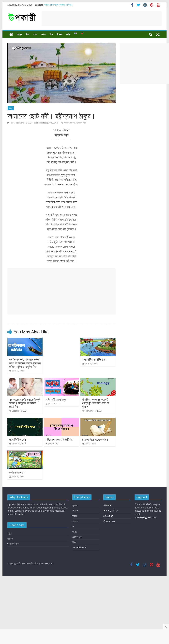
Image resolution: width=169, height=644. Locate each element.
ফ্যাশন (43, 34)
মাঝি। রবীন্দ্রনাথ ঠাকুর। (57, 400)
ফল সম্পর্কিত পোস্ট (79, 548)
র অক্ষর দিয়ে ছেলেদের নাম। (95, 440)
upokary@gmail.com (146, 517)
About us (108, 516)
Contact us (109, 521)
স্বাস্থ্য (19, 34)
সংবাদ (75, 532)
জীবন (27, 34)
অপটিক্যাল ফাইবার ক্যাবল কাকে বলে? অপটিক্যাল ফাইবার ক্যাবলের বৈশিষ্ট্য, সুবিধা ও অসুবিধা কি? (25, 363)
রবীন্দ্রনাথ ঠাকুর (81, 123)
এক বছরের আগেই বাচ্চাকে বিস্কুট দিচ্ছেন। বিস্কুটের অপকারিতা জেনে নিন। (24, 403)
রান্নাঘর (75, 521)
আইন (68, 34)
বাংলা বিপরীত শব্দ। (18, 440)
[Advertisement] (102, 19)
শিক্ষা (11, 108)
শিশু (51, 34)
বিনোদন (59, 34)
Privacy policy (111, 511)
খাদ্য (35, 34)
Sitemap (108, 505)
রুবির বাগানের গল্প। (18, 472)
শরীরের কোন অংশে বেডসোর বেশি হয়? (58, 5)
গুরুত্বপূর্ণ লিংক (13, 544)
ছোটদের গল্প (77, 537)
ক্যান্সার (10, 538)
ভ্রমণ (75, 516)
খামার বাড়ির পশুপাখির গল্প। (94, 359)
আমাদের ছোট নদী (69, 123)
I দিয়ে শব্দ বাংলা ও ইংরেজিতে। (60, 440)
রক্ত (9, 533)
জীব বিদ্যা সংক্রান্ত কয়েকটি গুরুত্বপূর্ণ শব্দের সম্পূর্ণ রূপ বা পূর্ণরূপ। (95, 403)
